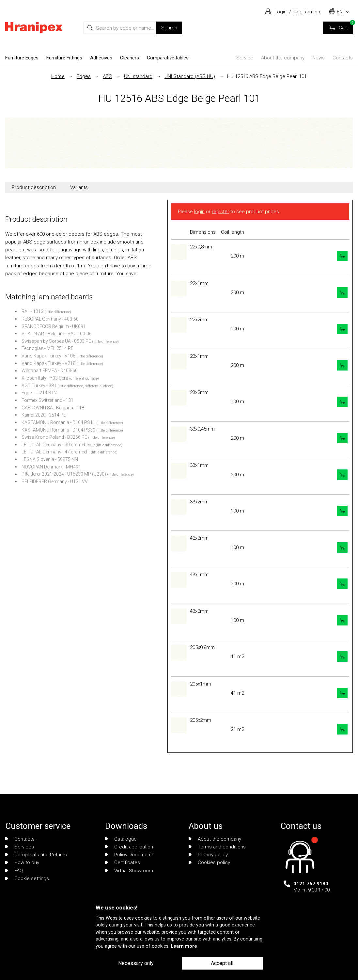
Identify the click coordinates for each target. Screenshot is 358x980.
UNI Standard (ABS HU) (190, 76)
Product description (34, 187)
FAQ (14, 871)
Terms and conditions (217, 847)
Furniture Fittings (64, 58)
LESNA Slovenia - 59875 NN (50, 459)
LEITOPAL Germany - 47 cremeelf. (56, 452)
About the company (283, 58)
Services (20, 847)
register (220, 212)
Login (280, 12)
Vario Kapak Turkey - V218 (48, 363)
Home (58, 76)
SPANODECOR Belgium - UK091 (54, 326)
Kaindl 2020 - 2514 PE (44, 415)
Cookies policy (209, 862)
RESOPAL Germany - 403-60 (50, 319)
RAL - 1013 (32, 311)
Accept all (222, 963)
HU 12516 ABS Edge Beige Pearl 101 (267, 76)
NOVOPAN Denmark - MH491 (51, 467)
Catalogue (121, 839)
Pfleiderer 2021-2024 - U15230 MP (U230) (64, 474)
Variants (79, 187)
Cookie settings (27, 878)
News (319, 58)
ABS (107, 76)
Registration (307, 12)
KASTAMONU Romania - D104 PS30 (58, 430)
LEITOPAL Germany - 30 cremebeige (58, 445)
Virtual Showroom (129, 871)
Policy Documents (130, 855)
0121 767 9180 (311, 884)
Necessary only (136, 963)
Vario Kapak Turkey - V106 (48, 356)
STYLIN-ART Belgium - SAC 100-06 (57, 334)
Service (245, 58)
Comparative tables (168, 58)
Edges (84, 76)
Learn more (184, 946)
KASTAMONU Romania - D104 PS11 (58, 422)
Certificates (123, 862)
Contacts (343, 58)
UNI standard (138, 76)
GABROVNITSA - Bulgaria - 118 (53, 408)
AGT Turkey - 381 (39, 386)
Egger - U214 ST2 (39, 393)
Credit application (129, 847)
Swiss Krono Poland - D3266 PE (54, 437)
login (199, 212)
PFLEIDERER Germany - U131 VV (55, 482)
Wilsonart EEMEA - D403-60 (50, 371)
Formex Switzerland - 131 (47, 400)
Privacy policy (208, 855)
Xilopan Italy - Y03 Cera (45, 378)
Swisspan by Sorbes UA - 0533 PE (56, 341)
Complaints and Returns (36, 855)
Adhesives (101, 58)
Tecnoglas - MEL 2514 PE (47, 348)
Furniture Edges (22, 58)
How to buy (22, 862)
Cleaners (130, 58)
